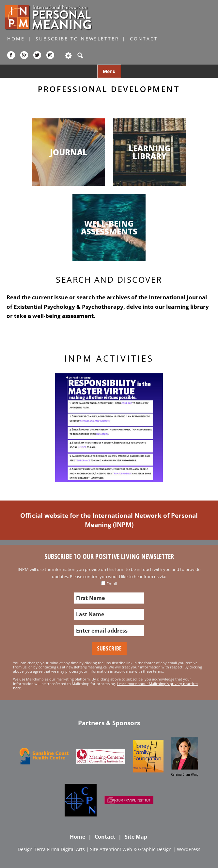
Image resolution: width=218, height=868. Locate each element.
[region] (109, 428)
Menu (109, 71)
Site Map (136, 837)
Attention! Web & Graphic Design (136, 849)
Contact (144, 39)
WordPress (189, 849)
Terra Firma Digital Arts (59, 849)
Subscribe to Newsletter (77, 39)
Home (16, 39)
